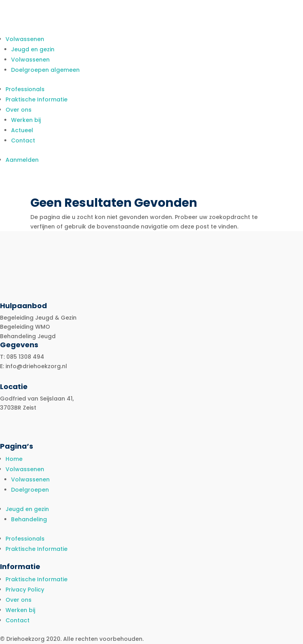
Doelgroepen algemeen (45, 70)
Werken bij (26, 120)
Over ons (19, 110)
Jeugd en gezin (33, 49)
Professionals (25, 89)
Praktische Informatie (36, 99)
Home (14, 459)
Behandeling (29, 519)
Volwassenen (25, 39)
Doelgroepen (30, 490)
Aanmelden (22, 160)
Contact (23, 140)
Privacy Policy (25, 590)
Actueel (22, 130)
